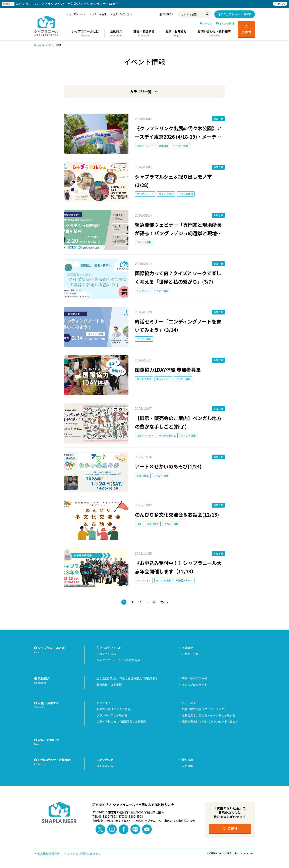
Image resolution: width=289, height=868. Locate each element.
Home (38, 45)
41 (154, 602)
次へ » (164, 602)
